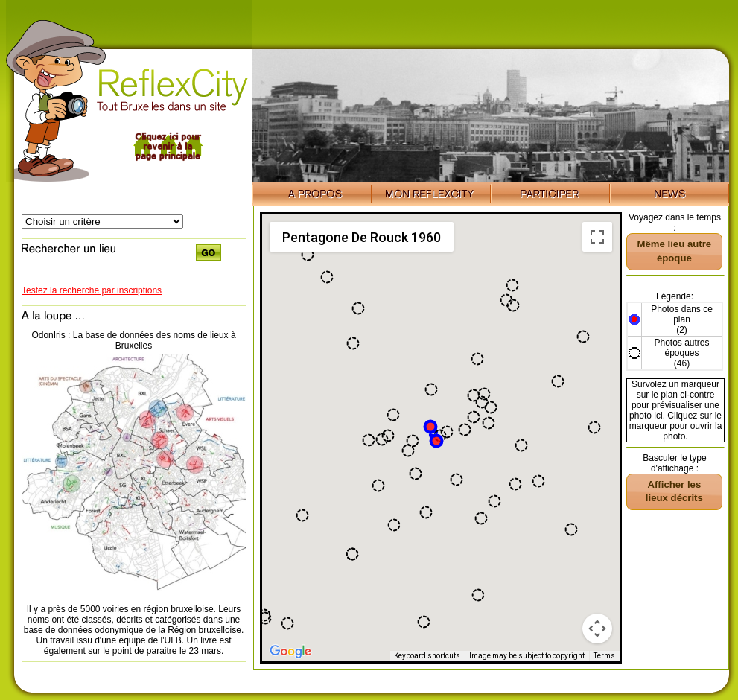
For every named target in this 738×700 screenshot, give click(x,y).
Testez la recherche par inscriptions (92, 290)
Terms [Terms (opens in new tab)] (604, 656)
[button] (583, 337)
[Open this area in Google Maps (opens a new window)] (290, 652)
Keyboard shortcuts (427, 656)
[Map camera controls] (597, 629)
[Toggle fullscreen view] (597, 237)
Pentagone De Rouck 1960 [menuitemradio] (362, 237)
